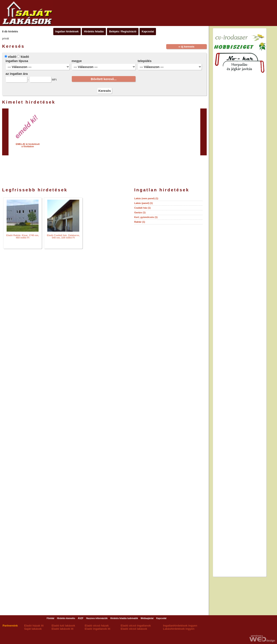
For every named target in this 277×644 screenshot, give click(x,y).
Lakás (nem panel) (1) (146, 198)
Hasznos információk (97, 618)
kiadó (25, 57)
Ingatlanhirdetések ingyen (180, 626)
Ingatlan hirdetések (67, 32)
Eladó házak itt (34, 626)
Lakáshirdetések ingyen (179, 629)
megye (77, 61)
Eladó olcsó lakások (134, 629)
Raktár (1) (140, 222)
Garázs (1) (140, 212)
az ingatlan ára (17, 74)
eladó (12, 57)
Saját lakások (33, 629)
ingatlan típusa (17, 61)
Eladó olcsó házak (97, 626)
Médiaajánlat (147, 618)
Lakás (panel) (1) (144, 203)
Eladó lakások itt (63, 629)
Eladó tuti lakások (63, 626)
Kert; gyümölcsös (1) (146, 217)
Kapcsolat (148, 32)
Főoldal (50, 618)
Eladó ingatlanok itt (98, 629)
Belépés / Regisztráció (123, 32)
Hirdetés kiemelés (66, 618)
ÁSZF (81, 618)
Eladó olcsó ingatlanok (136, 626)
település (145, 61)
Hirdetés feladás (94, 32)
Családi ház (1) (142, 208)
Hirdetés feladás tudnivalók (124, 618)
